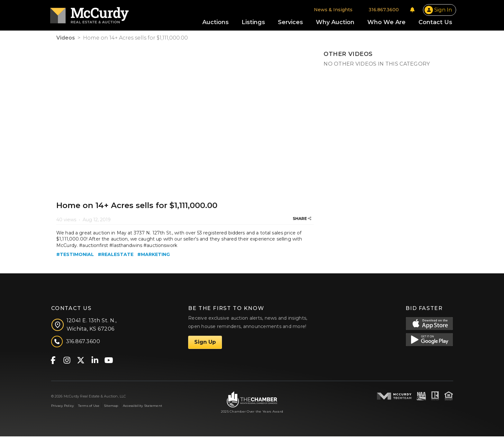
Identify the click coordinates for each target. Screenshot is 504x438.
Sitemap (111, 407)
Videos (66, 39)
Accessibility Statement (143, 407)
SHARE (302, 220)
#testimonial (75, 256)
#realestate (116, 256)
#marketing (154, 256)
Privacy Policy (63, 407)
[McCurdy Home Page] (96, 14)
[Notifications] (406, 10)
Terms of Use (89, 407)
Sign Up (205, 344)
